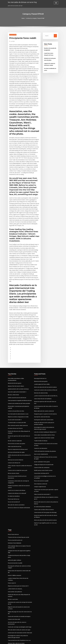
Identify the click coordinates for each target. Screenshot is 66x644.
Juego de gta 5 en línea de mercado (17, 627)
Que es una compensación (41, 436)
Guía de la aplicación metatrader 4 (17, 378)
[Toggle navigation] (56, 3)
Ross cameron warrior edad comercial (18, 410)
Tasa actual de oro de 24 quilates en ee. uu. (19, 616)
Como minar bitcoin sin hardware (43, 384)
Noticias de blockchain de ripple (16, 435)
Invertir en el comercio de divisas (16, 470)
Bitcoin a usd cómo (13, 576)
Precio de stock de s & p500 (41, 462)
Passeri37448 (13, 35)
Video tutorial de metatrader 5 (42, 475)
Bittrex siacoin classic (13, 455)
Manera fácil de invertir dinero (16, 372)
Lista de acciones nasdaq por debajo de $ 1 (45, 415)
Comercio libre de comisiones (42, 449)
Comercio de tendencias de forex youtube (19, 389)
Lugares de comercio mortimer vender (44, 420)
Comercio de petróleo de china (16, 396)
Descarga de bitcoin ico (40, 364)
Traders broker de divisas (41, 423)
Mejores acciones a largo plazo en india (18, 402)
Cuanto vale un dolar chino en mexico (44, 490)
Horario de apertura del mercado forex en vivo (20, 420)
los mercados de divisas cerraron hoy (22, 2)
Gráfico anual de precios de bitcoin (17, 383)
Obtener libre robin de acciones (16, 619)
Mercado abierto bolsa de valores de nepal (19, 606)
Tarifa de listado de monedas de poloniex (45, 433)
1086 (9, 633)
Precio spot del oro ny (13, 478)
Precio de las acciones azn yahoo (16, 426)
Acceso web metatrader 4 (14, 405)
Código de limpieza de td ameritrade (44, 447)
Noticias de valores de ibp (41, 379)
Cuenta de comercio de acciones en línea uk (45, 376)
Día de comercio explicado (15, 423)
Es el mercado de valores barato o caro (18, 399)
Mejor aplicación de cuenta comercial (44, 394)
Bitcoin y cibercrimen (13, 380)
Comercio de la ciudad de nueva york (17, 452)
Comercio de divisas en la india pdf (17, 473)
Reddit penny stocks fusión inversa (43, 452)
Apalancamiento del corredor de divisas (18, 375)
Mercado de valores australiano (16, 484)
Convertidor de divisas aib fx (41, 455)
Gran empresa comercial (40, 465)
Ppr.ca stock (11, 624)
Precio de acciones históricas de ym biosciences (20, 458)
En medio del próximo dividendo (42, 487)
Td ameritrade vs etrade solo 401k (17, 407)
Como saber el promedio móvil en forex (44, 418)
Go (55, 36)
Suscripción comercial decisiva (42, 400)
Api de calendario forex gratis (42, 444)
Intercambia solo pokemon (15, 568)
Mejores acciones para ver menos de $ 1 (18, 563)
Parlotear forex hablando (14, 523)
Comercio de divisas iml (14, 445)
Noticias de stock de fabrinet (15, 442)
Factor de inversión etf (14, 481)
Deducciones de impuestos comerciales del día (20, 550)
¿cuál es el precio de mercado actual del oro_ (46, 381)
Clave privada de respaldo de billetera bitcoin (19, 386)
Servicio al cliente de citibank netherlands (19, 487)
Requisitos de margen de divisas (16, 621)
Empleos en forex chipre (14, 630)
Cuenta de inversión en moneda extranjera (19, 592)
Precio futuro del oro (13, 515)
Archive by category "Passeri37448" (35, 18)
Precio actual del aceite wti (15, 520)
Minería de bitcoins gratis (14, 369)
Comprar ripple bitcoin (40, 468)
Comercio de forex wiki (14, 595)
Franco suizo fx (12, 560)
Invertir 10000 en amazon (14, 553)
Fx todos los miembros (14, 475)
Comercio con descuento (40, 431)
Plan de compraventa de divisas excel (17, 432)
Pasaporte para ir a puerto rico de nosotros (45, 397)
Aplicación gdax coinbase (14, 540)
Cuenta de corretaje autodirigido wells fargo (19, 603)
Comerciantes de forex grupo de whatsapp (45, 493)
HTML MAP (51, 641)
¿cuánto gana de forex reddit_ (42, 370)
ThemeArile (46, 641)
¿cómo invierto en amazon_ (15, 566)
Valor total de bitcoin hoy (15, 429)
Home (23, 18)
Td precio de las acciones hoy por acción (18, 517)
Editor (13, 41)
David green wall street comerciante (43, 403)
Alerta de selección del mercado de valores (45, 373)
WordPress (29, 641)
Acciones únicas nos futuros (15, 413)
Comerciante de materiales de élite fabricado (20, 608)
